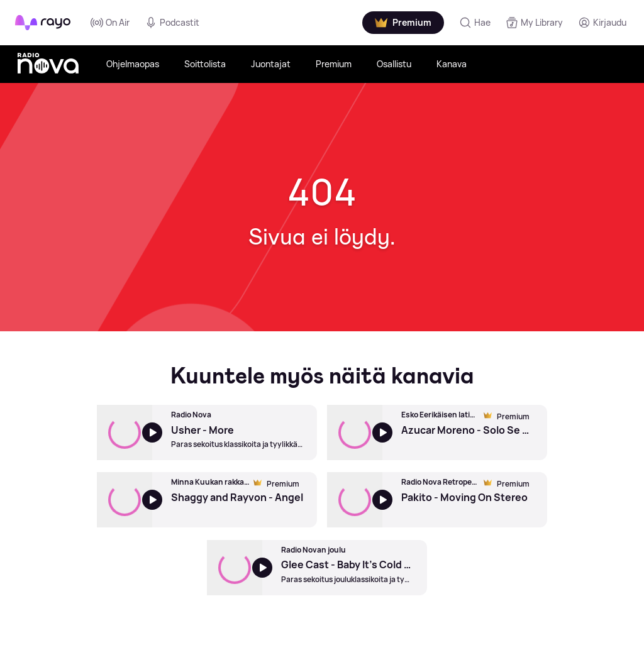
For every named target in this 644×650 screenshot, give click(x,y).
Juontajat (271, 64)
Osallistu (394, 64)
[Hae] (475, 23)
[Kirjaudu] (602, 23)
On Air (110, 23)
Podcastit (172, 23)
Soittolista (205, 64)
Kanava (452, 64)
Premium (334, 64)
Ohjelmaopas (133, 64)
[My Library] (534, 23)
